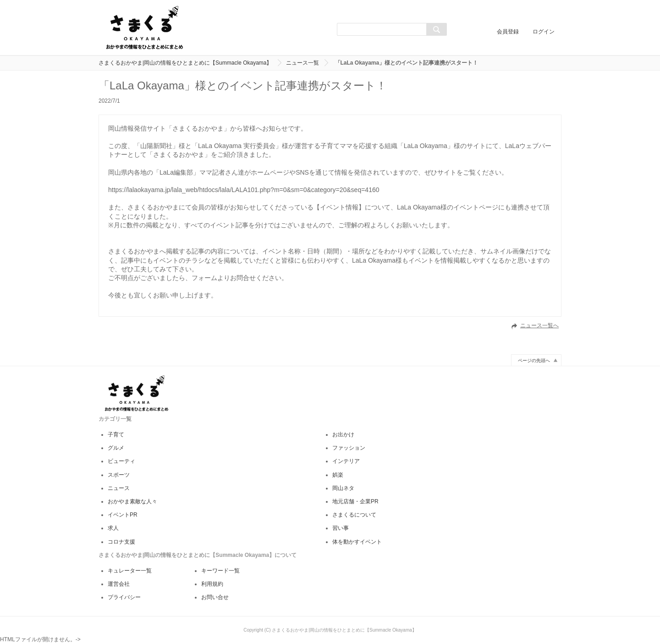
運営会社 (119, 584)
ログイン (544, 32)
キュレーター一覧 (130, 571)
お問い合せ (215, 597)
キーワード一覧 (220, 571)
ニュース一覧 (302, 63)
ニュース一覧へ (539, 325)
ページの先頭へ (534, 361)
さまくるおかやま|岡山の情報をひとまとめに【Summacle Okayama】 (185, 63)
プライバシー (124, 597)
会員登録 (508, 32)
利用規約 (212, 584)
